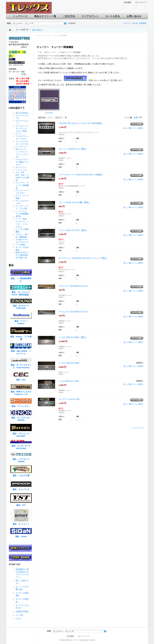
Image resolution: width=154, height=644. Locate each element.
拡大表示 (50, 113)
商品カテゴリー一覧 (45, 16)
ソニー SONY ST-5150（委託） (73, 230)
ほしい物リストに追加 (133, 128)
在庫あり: (62, 138)
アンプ (18, 134)
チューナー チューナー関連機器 (22, 185)
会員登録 (143, 23)
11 (17, 93)
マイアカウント (90, 16)
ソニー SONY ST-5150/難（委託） (75, 202)
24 (15, 98)
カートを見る (113, 16)
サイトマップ (141, 2)
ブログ (18, 619)
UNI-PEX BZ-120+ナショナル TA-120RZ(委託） (81, 123)
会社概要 (127, 2)
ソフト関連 (20, 245)
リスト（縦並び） (56, 117)
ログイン (127, 23)
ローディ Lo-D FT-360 (69, 399)
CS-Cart (92, 640)
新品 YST (21, 505)
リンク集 (19, 615)
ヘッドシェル (21, 170)
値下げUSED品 (22, 113)
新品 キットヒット (21, 524)
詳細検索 (72, 23)
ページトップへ (138, 428)
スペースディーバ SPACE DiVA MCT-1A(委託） (81, 175)
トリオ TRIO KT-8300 (69, 363)
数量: (60, 141)
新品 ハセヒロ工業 (21, 475)
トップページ (20, 16)
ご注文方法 (69, 16)
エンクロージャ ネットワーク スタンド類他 (23, 128)
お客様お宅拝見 (22, 611)
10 (15, 93)
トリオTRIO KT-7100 (69, 381)
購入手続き (37, 30)
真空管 (18, 216)
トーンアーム (21, 147)
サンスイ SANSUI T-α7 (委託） (73, 149)
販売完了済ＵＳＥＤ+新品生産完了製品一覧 (22, 255)
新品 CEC (22, 380)
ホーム (39, 35)
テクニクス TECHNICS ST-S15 (73, 286)
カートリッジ (22, 167)
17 (15, 95)
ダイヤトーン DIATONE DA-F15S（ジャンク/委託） (84, 258)
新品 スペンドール (21, 489)
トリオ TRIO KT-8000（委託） (73, 337)
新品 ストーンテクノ (21, 406)
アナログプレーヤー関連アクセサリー (22, 162)
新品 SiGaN (21, 536)
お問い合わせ (134, 16)
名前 (136, 117)
